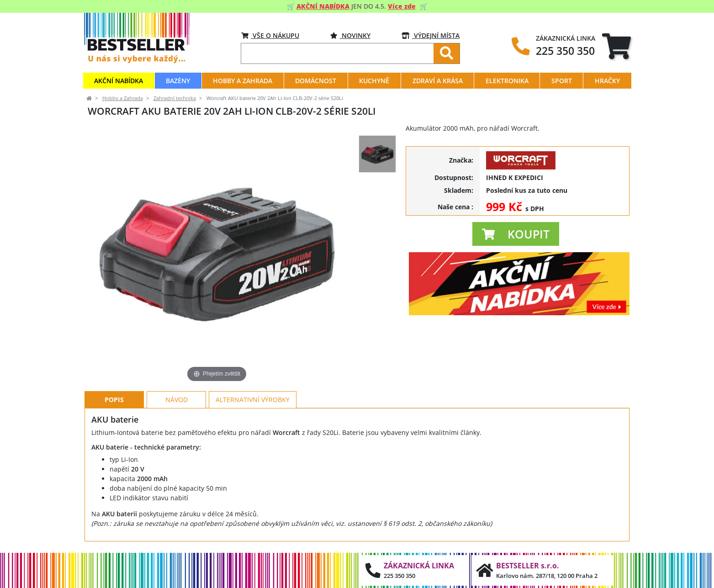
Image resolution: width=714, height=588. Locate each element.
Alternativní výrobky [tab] (253, 400)
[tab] (616, 46)
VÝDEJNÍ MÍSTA (431, 35)
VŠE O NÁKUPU (270, 35)
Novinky (350, 35)
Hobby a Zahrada (123, 98)
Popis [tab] (114, 400)
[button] (516, 234)
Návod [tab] (177, 400)
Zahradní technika (175, 98)
